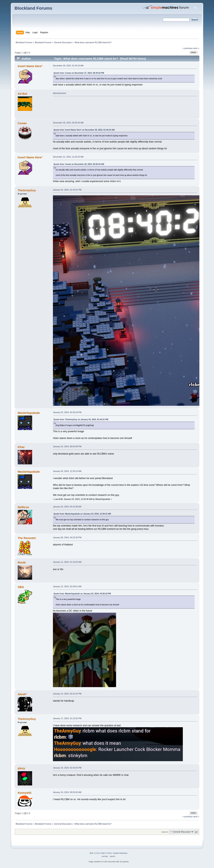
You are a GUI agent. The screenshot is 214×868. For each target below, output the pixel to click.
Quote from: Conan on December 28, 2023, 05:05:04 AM (79, 164)
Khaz (21, 447)
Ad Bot (22, 94)
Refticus (23, 507)
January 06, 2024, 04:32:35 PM (67, 537)
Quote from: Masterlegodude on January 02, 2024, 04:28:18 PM (82, 594)
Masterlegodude (29, 413)
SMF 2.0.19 (94, 853)
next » (196, 48)
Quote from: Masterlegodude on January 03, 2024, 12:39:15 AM (82, 514)
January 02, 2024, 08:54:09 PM (67, 446)
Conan (22, 123)
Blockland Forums (33, 8)
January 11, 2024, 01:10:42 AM (67, 562)
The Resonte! (27, 538)
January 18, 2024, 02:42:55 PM (67, 768)
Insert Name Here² (30, 66)
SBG (21, 587)
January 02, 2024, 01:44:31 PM (67, 190)
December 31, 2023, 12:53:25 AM (68, 157)
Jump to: (165, 832)
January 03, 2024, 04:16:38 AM (67, 507)
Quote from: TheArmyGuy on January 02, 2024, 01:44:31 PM (81, 420)
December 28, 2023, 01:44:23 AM (68, 66)
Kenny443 (25, 793)
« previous (188, 48)
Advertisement (59, 93)
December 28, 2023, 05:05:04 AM (68, 123)
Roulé (22, 562)
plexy (21, 768)
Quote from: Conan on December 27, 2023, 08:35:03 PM (79, 73)
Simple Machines (120, 853)
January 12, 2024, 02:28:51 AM (67, 586)
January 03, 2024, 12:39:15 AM (67, 471)
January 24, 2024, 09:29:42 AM (67, 792)
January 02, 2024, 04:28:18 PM (67, 412)
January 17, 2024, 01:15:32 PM (67, 718)
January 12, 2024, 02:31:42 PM (67, 694)
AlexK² (22, 694)
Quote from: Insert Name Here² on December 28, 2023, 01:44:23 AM (84, 130)
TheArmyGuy (27, 190)
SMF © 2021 (106, 853)
